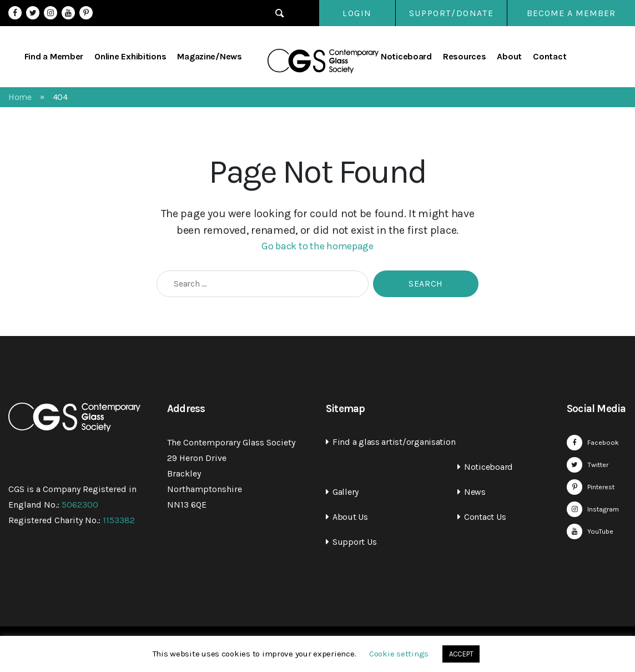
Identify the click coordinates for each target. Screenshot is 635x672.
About (509, 56)
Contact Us (485, 517)
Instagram (51, 13)
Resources (465, 56)
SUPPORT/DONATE (451, 13)
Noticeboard (406, 56)
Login (346, 13)
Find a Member (54, 56)
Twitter (33, 13)
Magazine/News (210, 56)
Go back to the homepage (317, 246)
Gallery (346, 492)
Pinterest (86, 13)
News (475, 492)
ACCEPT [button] (461, 654)
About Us (350, 517)
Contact (550, 56)
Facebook (15, 13)
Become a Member (571, 13)
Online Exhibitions (130, 56)
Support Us (354, 542)
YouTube (68, 13)
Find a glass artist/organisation (394, 442)
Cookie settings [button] (399, 654)
